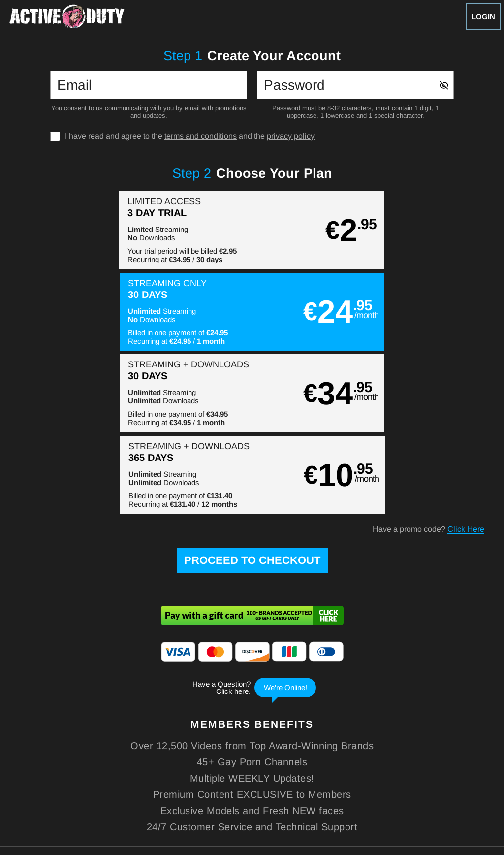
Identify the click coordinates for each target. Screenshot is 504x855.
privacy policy (291, 136)
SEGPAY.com (321, 792)
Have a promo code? (428, 366)
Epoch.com (77, 792)
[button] (128, 230)
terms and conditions (201, 136)
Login (483, 16)
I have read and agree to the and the (190, 136)
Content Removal (449, 792)
